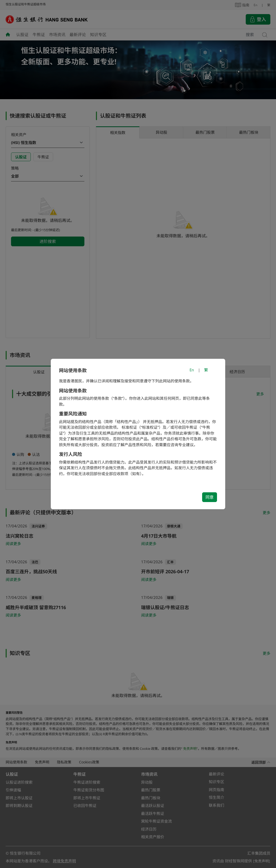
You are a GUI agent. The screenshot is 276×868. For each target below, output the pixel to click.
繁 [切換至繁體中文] (206, 370)
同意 (210, 497)
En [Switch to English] (192, 370)
